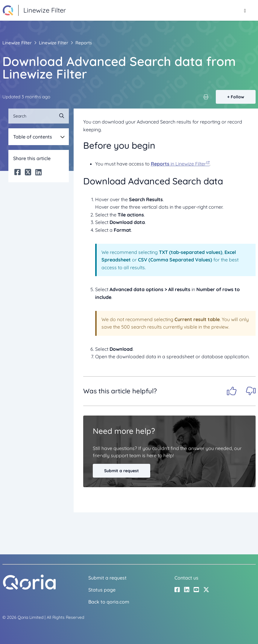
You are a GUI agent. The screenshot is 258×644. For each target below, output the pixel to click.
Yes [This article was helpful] (232, 391)
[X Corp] (28, 172)
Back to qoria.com (109, 602)
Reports (84, 43)
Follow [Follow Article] (237, 97)
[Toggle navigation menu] (245, 10)
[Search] (39, 116)
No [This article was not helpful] (251, 391)
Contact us (186, 578)
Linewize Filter (17, 43)
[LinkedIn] (38, 172)
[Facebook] (18, 172)
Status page (102, 590)
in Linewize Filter (178, 164)
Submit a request (122, 471)
